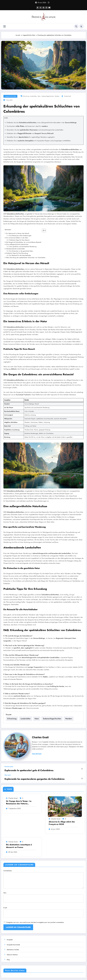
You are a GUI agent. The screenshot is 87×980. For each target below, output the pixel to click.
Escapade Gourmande (13, 933)
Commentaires (43, 874)
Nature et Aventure (12, 943)
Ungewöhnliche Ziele (10, 96)
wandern (57, 96)
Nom (43, 891)
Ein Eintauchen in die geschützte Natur (21, 251)
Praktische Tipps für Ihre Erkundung (17, 253)
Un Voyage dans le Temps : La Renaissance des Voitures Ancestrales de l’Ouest (19, 798)
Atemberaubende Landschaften (16, 249)
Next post (8, 771)
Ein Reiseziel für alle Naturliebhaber (20, 255)
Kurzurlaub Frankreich (23, 394)
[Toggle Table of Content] (43, 230)
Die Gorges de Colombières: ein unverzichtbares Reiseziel (24, 242)
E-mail (43, 903)
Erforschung (26, 96)
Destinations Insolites (13, 938)
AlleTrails (14, 369)
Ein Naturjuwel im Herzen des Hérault (18, 233)
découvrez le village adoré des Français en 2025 (62, 818)
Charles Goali (67, 96)
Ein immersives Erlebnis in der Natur (17, 238)
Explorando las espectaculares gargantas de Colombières (28, 775)
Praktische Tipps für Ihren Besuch (19, 240)
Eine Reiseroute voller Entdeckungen (20, 235)
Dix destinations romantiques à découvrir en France (19, 841)
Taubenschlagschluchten (48, 96)
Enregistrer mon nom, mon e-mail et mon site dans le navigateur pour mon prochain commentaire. (35, 912)
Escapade (10, 928)
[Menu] (5, 26)
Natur (39, 96)
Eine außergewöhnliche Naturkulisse (17, 244)
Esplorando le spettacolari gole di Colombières (23, 767)
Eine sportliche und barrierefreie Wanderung (23, 246)
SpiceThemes (64, 977)
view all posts (37, 750)
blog (8, 948)
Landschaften (33, 96)
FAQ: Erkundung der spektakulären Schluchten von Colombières (26, 257)
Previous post (9, 763)
